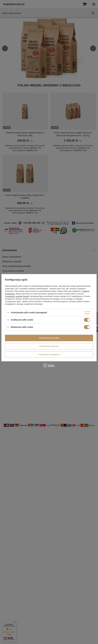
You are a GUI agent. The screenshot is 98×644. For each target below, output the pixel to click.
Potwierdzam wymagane (49, 354)
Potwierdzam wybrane (49, 346)
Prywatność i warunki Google (17, 296)
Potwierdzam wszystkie (49, 338)
